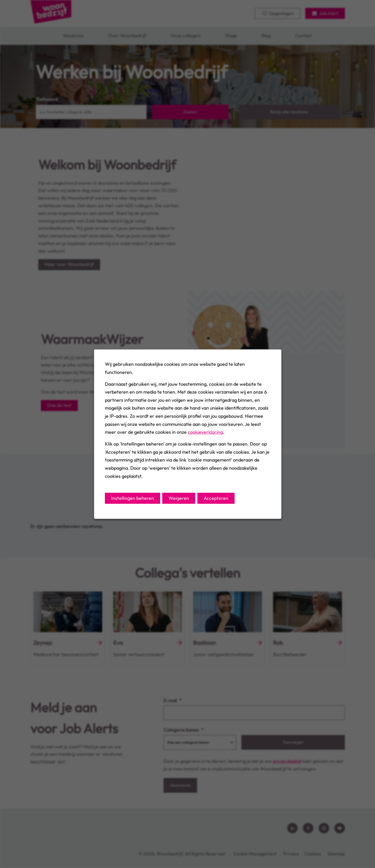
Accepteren (216, 498)
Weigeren (179, 498)
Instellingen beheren (132, 498)
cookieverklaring (205, 432)
